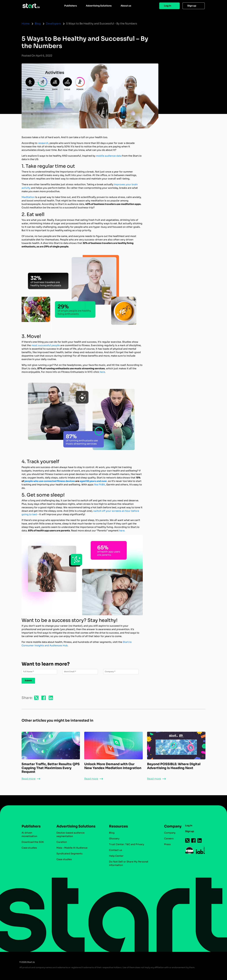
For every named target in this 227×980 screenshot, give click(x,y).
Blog (38, 24)
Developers (53, 24)
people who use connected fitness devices (50, 481)
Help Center (116, 856)
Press (167, 844)
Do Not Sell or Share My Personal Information (129, 863)
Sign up (192, 6)
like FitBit (100, 485)
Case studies (29, 848)
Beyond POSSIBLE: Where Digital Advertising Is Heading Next (174, 766)
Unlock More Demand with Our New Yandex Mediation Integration (113, 766)
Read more (29, 779)
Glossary (114, 839)
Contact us (116, 850)
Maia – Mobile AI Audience (72, 848)
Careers (169, 839)
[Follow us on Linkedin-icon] (200, 840)
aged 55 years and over (93, 481)
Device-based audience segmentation (71, 834)
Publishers (71, 6)
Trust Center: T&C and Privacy (127, 844)
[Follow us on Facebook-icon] (194, 840)
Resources (118, 826)
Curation (62, 842)
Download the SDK (33, 842)
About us (126, 6)
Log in (168, 6)
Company (172, 826)
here (102, 372)
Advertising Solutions (99, 6)
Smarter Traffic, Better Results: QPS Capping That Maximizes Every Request (51, 768)
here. (122, 531)
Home (26, 24)
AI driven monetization (29, 834)
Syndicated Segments (69, 854)
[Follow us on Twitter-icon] (187, 840)
